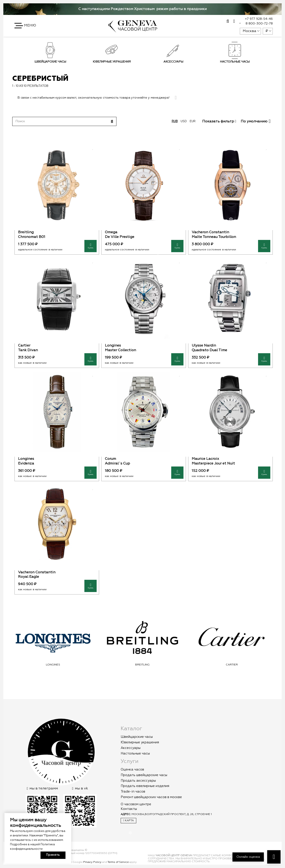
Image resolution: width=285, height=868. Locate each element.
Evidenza (26, 464)
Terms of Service (118, 862)
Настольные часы (135, 753)
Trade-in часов (133, 792)
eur (193, 121)
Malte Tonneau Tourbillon (214, 237)
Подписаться (214, 74)
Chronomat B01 (32, 237)
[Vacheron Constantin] (230, 185)
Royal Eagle (28, 577)
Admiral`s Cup (117, 464)
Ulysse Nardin (204, 346)
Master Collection (120, 350)
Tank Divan (28, 350)
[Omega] (144, 185)
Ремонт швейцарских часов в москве (151, 797)
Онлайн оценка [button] (248, 857)
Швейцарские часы (50, 62)
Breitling (26, 232)
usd (184, 121)
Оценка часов (132, 770)
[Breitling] (57, 185)
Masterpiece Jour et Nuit (213, 464)
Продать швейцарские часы (144, 775)
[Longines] (144, 298)
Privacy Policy (92, 862)
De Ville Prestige (120, 237)
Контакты (129, 809)
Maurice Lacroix (205, 459)
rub (175, 121)
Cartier (24, 346)
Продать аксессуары (138, 781)
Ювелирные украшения (112, 62)
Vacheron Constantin (210, 232)
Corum (110, 459)
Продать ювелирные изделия (145, 786)
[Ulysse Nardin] (230, 298)
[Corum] (144, 412)
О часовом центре (136, 804)
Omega (111, 232)
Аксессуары (131, 748)
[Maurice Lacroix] (230, 412)
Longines (113, 346)
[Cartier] (57, 298)
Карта (128, 820)
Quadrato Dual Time (209, 350)
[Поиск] (64, 121)
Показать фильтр (219, 122)
